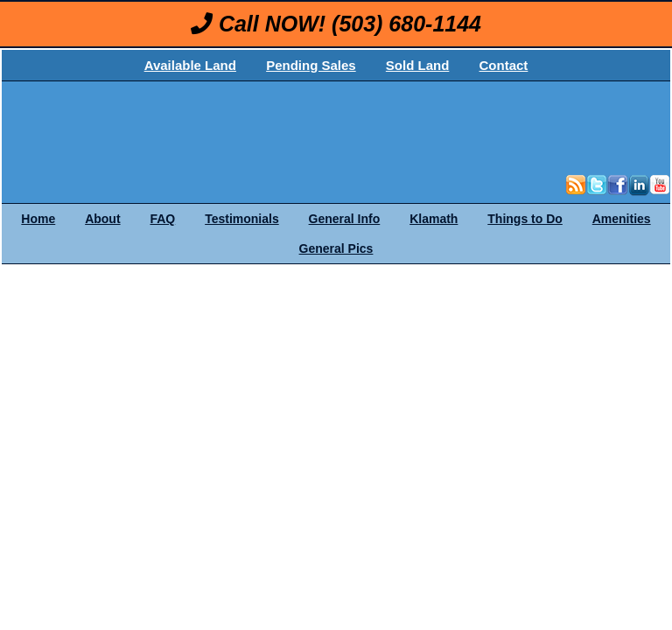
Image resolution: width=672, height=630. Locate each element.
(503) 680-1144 (406, 24)
